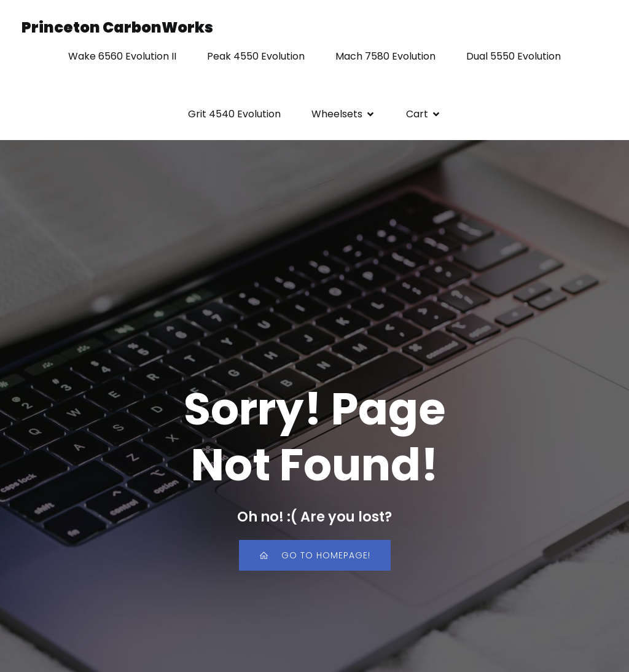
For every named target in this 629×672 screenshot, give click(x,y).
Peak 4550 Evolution (256, 56)
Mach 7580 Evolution (385, 56)
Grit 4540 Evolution (234, 114)
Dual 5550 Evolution (514, 56)
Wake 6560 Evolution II (122, 56)
